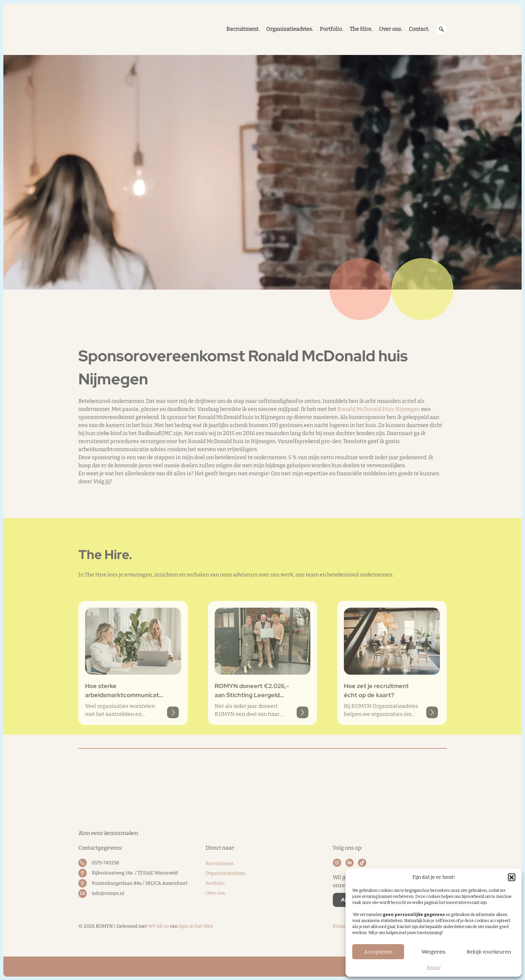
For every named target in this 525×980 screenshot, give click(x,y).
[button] (512, 877)
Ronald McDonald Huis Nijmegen (379, 449)
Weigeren (433, 952)
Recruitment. (220, 864)
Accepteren (378, 952)
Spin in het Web (196, 926)
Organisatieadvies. (226, 873)
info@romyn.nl (108, 893)
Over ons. (216, 893)
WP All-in (158, 926)
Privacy (434, 968)
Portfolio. (215, 883)
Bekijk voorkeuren (489, 952)
